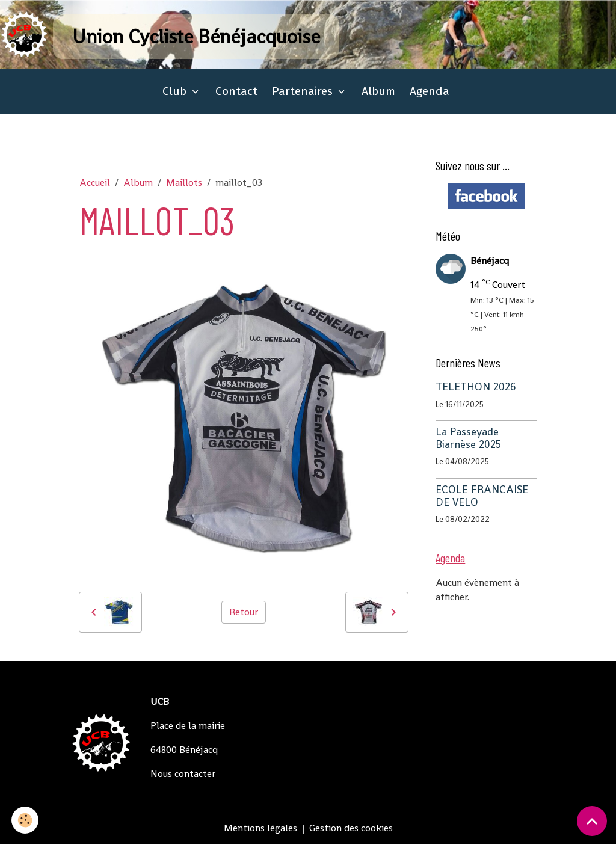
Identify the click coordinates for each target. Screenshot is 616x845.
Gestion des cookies (351, 828)
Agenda (430, 91)
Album (378, 91)
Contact (236, 91)
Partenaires (304, 91)
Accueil (95, 183)
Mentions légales (260, 828)
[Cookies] (26, 820)
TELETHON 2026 (476, 387)
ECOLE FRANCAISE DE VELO (482, 496)
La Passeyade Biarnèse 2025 (468, 438)
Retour (244, 612)
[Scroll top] (592, 821)
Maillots (184, 183)
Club (176, 91)
